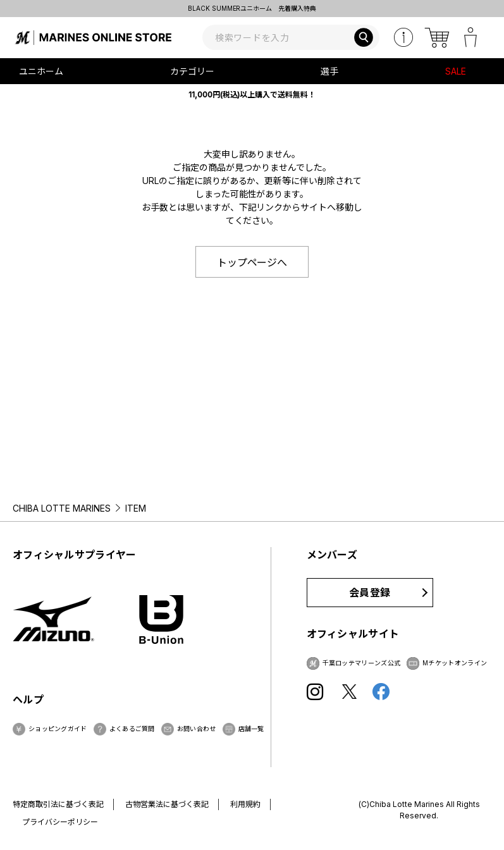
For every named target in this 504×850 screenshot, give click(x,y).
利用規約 (245, 804)
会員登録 (370, 593)
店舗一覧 (251, 729)
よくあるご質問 (132, 729)
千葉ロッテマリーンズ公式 (362, 663)
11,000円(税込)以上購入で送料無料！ (252, 95)
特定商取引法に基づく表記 (58, 804)
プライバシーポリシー (60, 822)
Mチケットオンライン (455, 663)
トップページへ (252, 262)
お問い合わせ (197, 729)
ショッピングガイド (58, 729)
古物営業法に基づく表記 (167, 804)
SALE (456, 71)
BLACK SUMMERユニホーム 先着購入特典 (252, 8)
